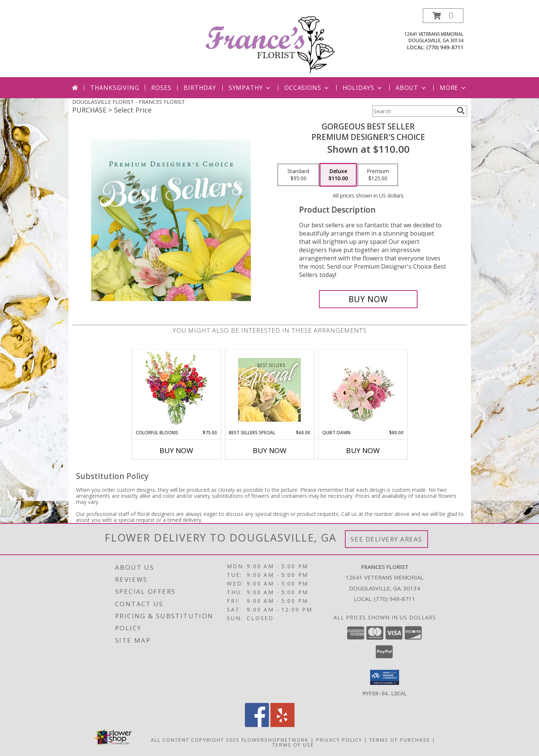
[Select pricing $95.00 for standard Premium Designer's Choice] (298, 175)
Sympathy (250, 88)
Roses (161, 88)
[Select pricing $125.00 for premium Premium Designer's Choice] (378, 175)
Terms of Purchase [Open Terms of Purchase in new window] (400, 739)
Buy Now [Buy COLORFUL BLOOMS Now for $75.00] (176, 450)
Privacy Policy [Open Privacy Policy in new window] (339, 739)
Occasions (307, 88)
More (453, 88)
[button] (443, 16)
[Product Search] (413, 111)
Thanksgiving (115, 88)
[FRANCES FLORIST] (270, 43)
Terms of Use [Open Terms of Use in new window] (293, 744)
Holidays (363, 88)
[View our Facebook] (257, 725)
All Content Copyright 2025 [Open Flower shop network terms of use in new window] (195, 739)
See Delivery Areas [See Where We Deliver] (386, 539)
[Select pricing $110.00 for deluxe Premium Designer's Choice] (338, 175)
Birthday (200, 88)
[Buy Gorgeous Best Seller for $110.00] (368, 299)
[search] (461, 111)
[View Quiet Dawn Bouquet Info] (363, 390)
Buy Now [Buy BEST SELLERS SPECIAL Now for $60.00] (270, 450)
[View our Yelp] (282, 725)
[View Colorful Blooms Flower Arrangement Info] (176, 390)
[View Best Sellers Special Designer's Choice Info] (269, 390)
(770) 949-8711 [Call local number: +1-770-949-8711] (445, 47)
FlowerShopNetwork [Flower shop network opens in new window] (275, 739)
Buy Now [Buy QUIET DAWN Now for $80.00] (363, 450)
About (411, 88)
